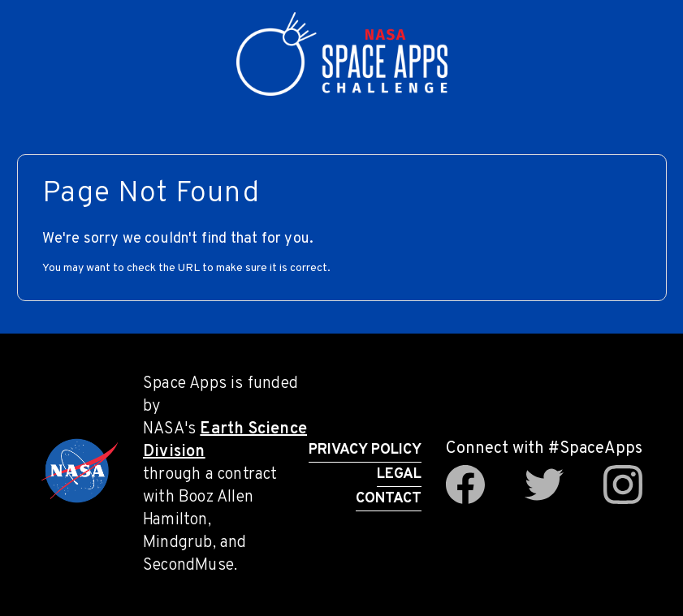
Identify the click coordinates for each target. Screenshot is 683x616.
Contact (389, 499)
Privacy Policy (365, 450)
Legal (399, 474)
